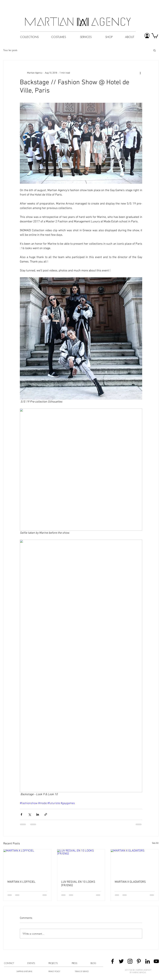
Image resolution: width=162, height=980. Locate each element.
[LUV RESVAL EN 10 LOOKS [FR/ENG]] (81, 863)
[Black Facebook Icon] (112, 961)
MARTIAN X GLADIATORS (130, 882)
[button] (154, 50)
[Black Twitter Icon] (121, 961)
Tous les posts (10, 50)
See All (155, 843)
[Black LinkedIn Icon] (148, 961)
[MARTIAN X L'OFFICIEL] (27, 863)
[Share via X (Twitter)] (30, 814)
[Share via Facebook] (21, 814)
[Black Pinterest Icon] (139, 961)
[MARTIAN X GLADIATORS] (135, 863)
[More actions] (140, 73)
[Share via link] (46, 814)
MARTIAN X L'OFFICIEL (21, 882)
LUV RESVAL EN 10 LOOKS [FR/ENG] (78, 884)
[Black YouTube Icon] (156, 961)
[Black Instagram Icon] (130, 961)
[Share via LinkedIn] (38, 814)
